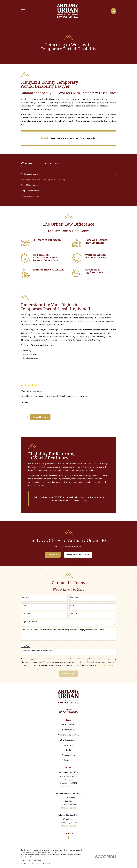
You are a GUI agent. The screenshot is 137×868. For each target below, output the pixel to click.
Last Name (74, 597)
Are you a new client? (29, 622)
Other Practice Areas (69, 740)
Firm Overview (68, 725)
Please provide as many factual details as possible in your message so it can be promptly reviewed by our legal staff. (63, 630)
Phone (24, 605)
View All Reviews (40, 417)
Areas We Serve (69, 755)
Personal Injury (68, 730)
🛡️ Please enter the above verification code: (37, 651)
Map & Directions (68, 786)
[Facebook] (69, 838)
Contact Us (53, 555)
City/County (26, 613)
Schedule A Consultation (78, 555)
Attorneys (69, 745)
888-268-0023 (68, 712)
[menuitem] (67, 174)
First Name (25, 597)
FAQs (68, 750)
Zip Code (74, 613)
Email (72, 605)
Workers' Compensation (68, 735)
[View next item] (27, 417)
